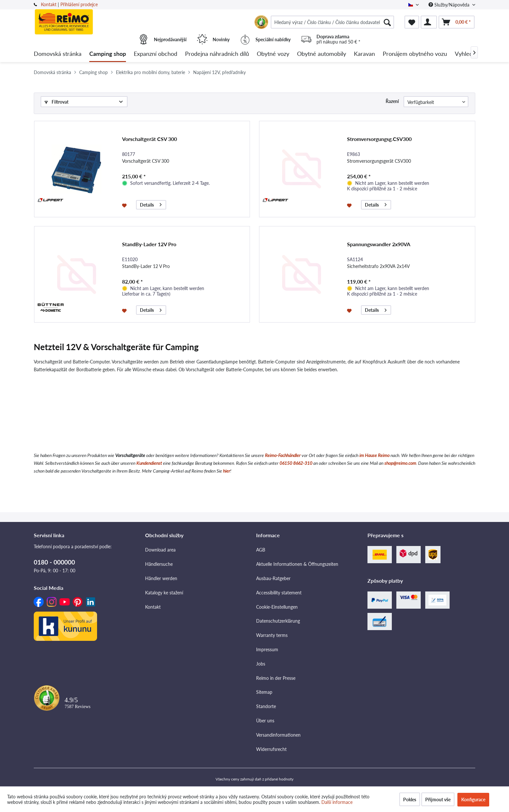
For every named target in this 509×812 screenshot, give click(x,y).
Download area (160, 550)
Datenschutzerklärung (278, 621)
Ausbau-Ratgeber (273, 578)
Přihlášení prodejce (79, 4)
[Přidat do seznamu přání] (125, 205)
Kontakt (49, 4)
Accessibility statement (279, 593)
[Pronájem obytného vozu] (415, 54)
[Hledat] (387, 22)
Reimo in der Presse (276, 678)
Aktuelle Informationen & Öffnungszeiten (297, 564)
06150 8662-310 (296, 463)
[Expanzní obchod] (155, 54)
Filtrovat (56, 102)
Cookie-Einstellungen (277, 607)
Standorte (266, 706)
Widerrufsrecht (271, 749)
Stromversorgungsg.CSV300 (379, 139)
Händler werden (161, 578)
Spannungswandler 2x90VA (379, 244)
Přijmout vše (438, 799)
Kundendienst (149, 463)
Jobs (261, 664)
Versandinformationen (278, 735)
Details (151, 204)
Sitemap (264, 692)
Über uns (265, 721)
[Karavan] (364, 54)
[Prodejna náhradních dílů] (217, 54)
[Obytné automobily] (322, 54)
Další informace (337, 802)
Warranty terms (272, 635)
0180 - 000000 (54, 562)
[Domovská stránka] (58, 54)
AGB (261, 550)
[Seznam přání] (412, 22)
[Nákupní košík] (457, 22)
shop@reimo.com (400, 463)
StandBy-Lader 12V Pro (149, 244)
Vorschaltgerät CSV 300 (149, 139)
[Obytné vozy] (273, 54)
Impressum (267, 649)
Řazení (392, 101)
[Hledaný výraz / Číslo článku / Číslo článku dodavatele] (332, 22)
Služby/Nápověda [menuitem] (450, 5)
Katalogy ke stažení (164, 593)
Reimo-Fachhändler (283, 455)
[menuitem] (332, 22)
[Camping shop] (108, 54)
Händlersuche (159, 564)
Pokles (410, 799)
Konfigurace (473, 799)
